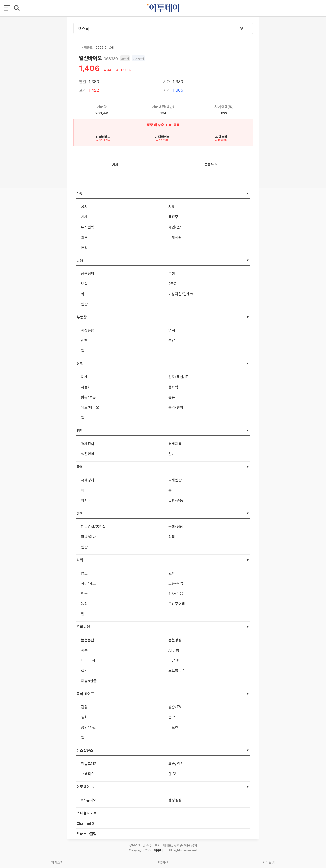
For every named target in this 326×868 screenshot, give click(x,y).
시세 (84, 217)
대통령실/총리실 (93, 526)
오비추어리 (177, 604)
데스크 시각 (90, 660)
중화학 (173, 387)
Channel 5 (85, 823)
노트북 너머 (177, 670)
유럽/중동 (176, 500)
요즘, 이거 (176, 763)
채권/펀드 (176, 227)
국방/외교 (88, 537)
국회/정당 (176, 526)
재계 (84, 377)
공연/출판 (88, 727)
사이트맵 (269, 862)
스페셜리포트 (87, 813)
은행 (172, 273)
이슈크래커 (89, 763)
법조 (84, 573)
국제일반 (175, 480)
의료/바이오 (90, 407)
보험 (84, 284)
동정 (84, 604)
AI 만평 (174, 650)
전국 (84, 593)
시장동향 (88, 330)
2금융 (173, 284)
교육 (172, 573)
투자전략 (88, 227)
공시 (84, 207)
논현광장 (175, 640)
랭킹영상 (175, 800)
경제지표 (175, 444)
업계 (172, 330)
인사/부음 (176, 593)
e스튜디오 (89, 800)
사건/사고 (88, 583)
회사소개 (57, 862)
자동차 (86, 387)
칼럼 (84, 670)
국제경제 (88, 480)
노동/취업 (176, 583)
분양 (172, 340)
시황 (172, 207)
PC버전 (163, 862)
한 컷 (172, 774)
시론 (84, 650)
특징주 (173, 217)
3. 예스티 (221, 136)
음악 (172, 717)
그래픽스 (88, 774)
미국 (84, 490)
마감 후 (174, 660)
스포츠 (173, 727)
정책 (84, 340)
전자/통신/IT (178, 377)
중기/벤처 (176, 407)
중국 (172, 490)
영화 (84, 717)
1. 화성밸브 (103, 136)
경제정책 (88, 444)
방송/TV (175, 707)
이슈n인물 (89, 681)
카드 (84, 294)
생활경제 (88, 454)
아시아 (86, 500)
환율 (84, 237)
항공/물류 (88, 397)
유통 (172, 397)
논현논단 (88, 640)
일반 (84, 247)
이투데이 (160, 850)
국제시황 (175, 237)
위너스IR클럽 (87, 834)
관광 (84, 707)
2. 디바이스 (162, 136)
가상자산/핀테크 (181, 294)
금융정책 (88, 273)
